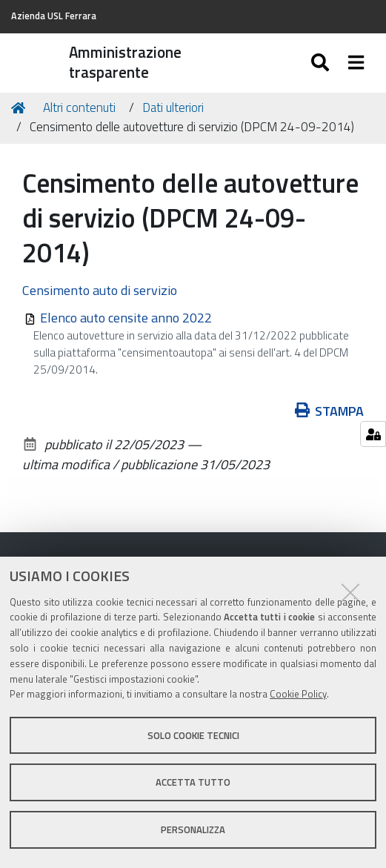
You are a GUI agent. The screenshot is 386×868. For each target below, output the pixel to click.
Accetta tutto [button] (193, 782)
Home (21, 108)
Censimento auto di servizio (100, 290)
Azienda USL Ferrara (54, 16)
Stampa (330, 411)
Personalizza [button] (193, 829)
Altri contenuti (79, 107)
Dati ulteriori (173, 107)
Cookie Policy (298, 694)
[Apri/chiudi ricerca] (322, 63)
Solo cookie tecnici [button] (193, 735)
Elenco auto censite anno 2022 (126, 318)
